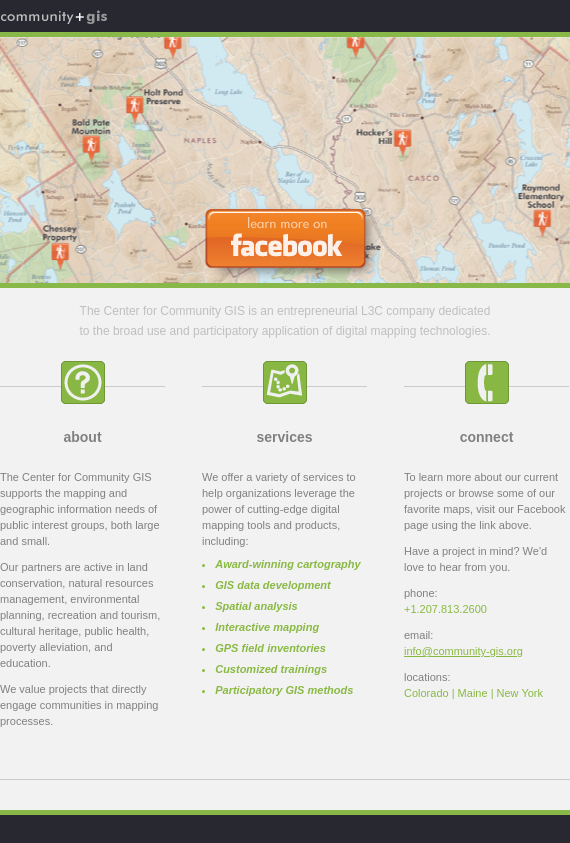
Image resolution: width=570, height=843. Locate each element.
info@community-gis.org (463, 651)
